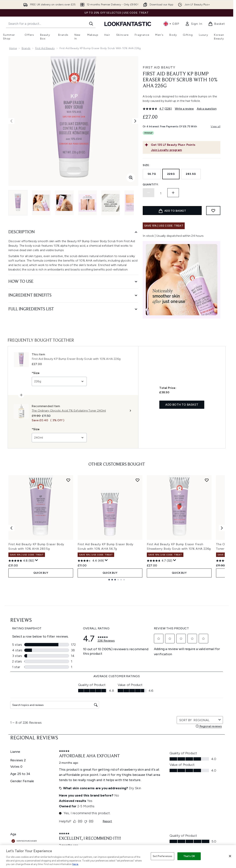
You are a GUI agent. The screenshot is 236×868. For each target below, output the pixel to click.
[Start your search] (51, 24)
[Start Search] (91, 24)
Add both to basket (182, 405)
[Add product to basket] (172, 211)
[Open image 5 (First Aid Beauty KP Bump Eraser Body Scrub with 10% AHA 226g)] (111, 203)
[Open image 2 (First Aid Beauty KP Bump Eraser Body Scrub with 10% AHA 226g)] (41, 203)
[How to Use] (73, 282)
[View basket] (217, 24)
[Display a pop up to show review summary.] (37, 560)
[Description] (73, 232)
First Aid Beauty (45, 48)
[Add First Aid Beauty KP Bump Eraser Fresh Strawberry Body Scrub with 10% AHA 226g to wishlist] (207, 480)
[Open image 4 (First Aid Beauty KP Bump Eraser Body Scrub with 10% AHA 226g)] (87, 203)
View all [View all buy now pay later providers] (215, 126)
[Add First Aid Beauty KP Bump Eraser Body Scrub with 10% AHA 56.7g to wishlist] (137, 480)
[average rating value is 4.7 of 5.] (154, 109)
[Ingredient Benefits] (73, 296)
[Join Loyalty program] (185, 150)
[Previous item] (11, 528)
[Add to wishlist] (213, 211)
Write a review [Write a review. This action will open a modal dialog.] (184, 109)
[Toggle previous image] (11, 121)
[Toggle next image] (135, 121)
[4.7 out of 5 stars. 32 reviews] (160, 561)
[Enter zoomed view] (131, 178)
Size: (146, 165)
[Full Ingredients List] (73, 309)
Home (13, 48)
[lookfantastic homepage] (128, 24)
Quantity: (151, 185)
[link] (194, 24)
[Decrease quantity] (149, 193)
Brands (26, 48)
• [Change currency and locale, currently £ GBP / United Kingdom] (171, 24)
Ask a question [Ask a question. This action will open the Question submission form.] (207, 109)
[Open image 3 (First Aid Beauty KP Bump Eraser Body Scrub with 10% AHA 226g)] (64, 203)
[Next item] (222, 528)
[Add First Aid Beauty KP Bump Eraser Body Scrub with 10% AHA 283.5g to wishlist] (68, 480)
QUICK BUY (41, 573)
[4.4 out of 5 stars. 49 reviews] (91, 561)
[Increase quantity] (173, 193)
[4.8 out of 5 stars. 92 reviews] (21, 561)
